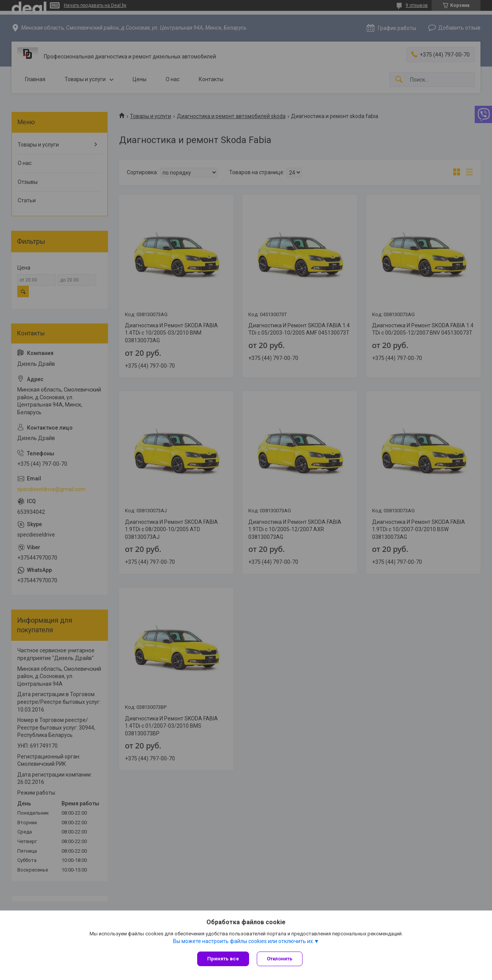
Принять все (223, 959)
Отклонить (280, 959)
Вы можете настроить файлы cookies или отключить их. (244, 941)
